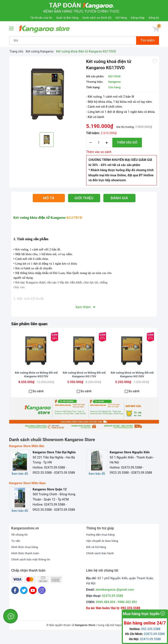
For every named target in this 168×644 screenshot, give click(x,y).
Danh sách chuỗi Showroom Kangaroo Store (52, 450)
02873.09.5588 (154, 634)
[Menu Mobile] (12, 28)
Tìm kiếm (147, 40)
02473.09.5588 (113, 606)
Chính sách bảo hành (101, 563)
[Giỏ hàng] (155, 30)
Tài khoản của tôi (41, 18)
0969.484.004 (106, 612)
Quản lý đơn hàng (67, 18)
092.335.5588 (151, 629)
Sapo (118, 635)
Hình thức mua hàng (25, 557)
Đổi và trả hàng (97, 557)
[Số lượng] (99, 143)
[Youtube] (33, 600)
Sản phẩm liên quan (31, 324)
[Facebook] (15, 600)
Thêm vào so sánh (99, 152)
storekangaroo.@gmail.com (115, 600)
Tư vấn (16, 551)
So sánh (38, 401)
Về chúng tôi (20, 545)
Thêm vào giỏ (127, 142)
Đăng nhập (138, 18)
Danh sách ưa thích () (97, 18)
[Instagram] (42, 600)
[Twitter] (24, 600)
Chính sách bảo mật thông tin (32, 569)
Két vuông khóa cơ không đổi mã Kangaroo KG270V (36, 385)
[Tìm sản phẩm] (73, 40)
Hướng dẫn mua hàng (101, 545)
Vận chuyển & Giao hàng (103, 551)
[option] (47, 94)
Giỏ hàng (121, 18)
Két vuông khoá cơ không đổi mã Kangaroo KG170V (84, 385)
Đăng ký (154, 18)
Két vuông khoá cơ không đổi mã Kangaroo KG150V (132, 385)
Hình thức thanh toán (26, 563)
